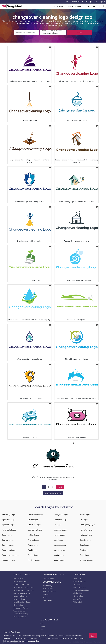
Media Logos (59, 555)
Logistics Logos (60, 544)
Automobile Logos (9, 529)
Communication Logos (10, 555)
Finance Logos (33, 539)
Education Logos (34, 524)
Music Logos (85, 514)
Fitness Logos (33, 544)
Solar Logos (84, 544)
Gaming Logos (33, 555)
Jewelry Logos (59, 534)
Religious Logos (86, 534)
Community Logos (9, 550)
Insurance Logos (60, 529)
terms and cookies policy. (29, 641)
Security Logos (86, 539)
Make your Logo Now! (53, 493)
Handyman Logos (61, 514)
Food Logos (32, 550)
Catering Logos (7, 539)
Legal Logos (58, 539)
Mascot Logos (59, 550)
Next (60, 486)
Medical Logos (59, 560)
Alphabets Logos (8, 524)
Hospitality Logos (61, 519)
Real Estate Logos (87, 529)
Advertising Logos (9, 514)
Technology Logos (87, 560)
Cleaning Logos (8, 544)
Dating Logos (33, 519)
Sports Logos (85, 555)
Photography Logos (88, 524)
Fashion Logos (33, 534)
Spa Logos (84, 550)
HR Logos (58, 524)
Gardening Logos (34, 560)
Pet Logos (84, 519)
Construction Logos (35, 514)
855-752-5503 (83, 2)
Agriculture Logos (8, 519)
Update (79, 32)
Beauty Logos (7, 534)
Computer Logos (8, 560)
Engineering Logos (35, 529)
